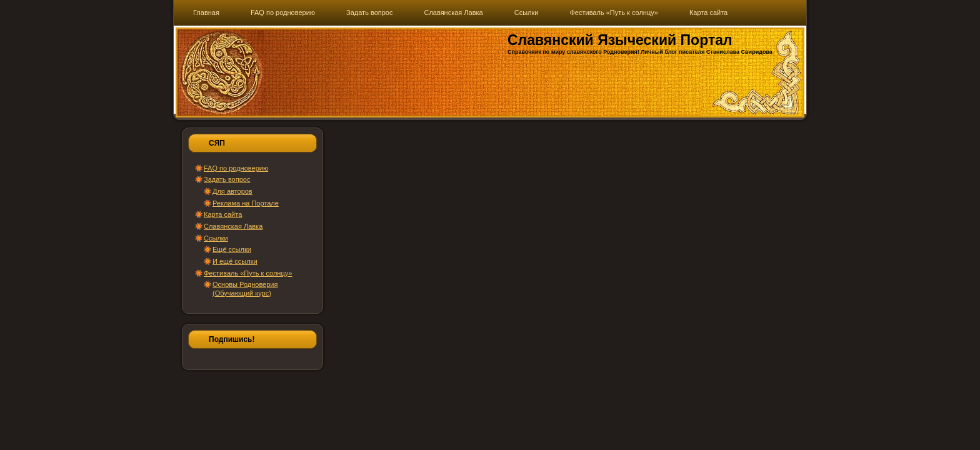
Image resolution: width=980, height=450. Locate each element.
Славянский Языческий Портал (620, 40)
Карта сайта (223, 214)
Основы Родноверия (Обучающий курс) (245, 288)
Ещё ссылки (232, 249)
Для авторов (232, 191)
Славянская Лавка (233, 226)
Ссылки (216, 238)
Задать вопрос (227, 179)
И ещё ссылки (235, 261)
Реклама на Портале (246, 203)
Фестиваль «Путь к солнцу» (248, 273)
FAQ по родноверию (236, 168)
